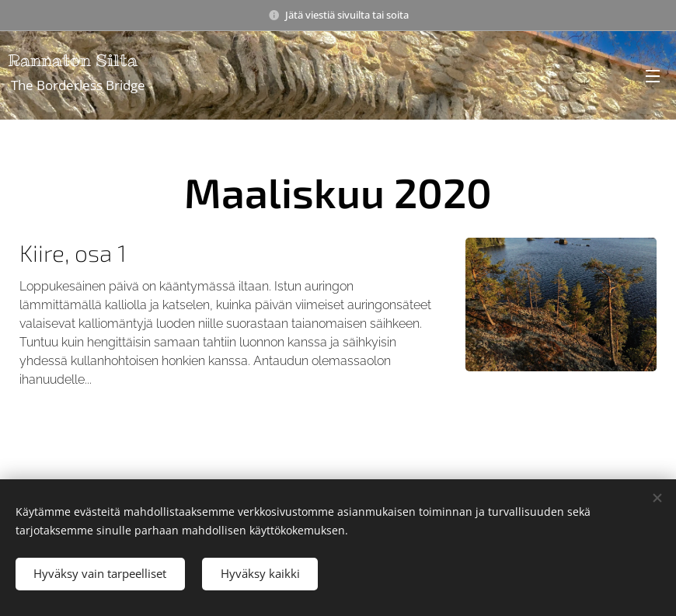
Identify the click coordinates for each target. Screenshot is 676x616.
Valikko (653, 76)
